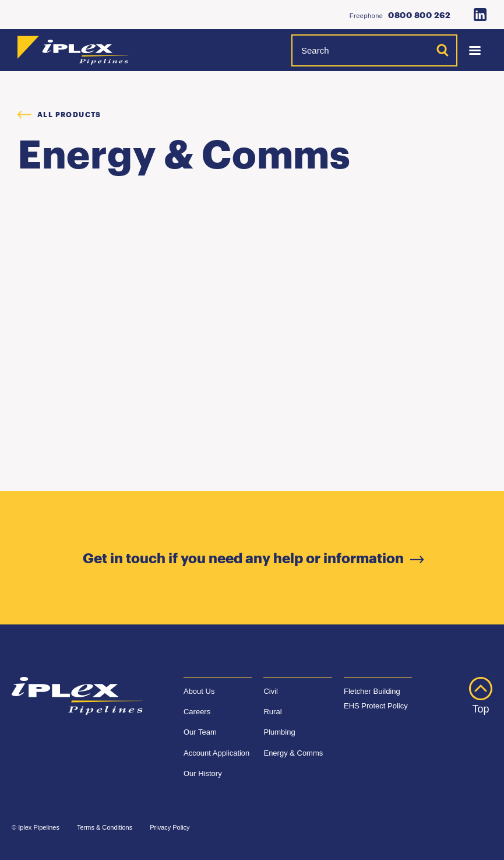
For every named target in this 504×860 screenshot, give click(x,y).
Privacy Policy (170, 827)
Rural (272, 712)
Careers (197, 712)
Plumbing (279, 732)
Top (481, 696)
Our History (203, 773)
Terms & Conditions (105, 827)
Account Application (216, 753)
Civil (271, 691)
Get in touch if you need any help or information (252, 558)
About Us (199, 691)
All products (59, 114)
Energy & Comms (293, 753)
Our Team (200, 732)
